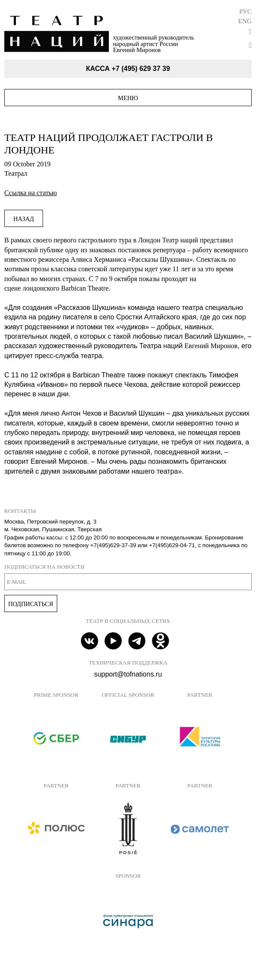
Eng (245, 21)
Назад (24, 219)
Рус (245, 11)
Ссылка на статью (31, 193)
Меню (128, 98)
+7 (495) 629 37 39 (141, 69)
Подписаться (31, 604)
